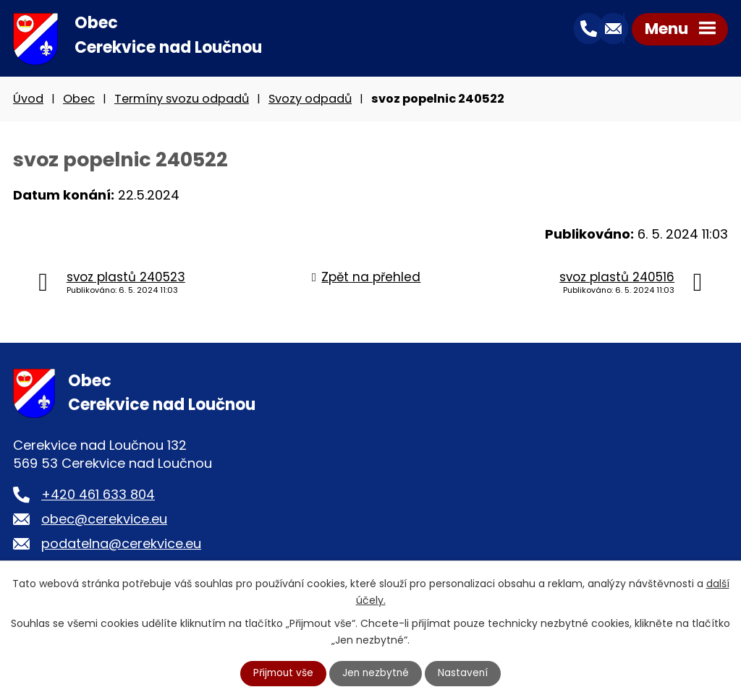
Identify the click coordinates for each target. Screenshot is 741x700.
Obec (79, 100)
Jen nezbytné (377, 673)
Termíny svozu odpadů (182, 100)
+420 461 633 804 (98, 496)
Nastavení (465, 673)
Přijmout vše (282, 673)
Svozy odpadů (310, 100)
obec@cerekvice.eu (104, 520)
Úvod (28, 100)
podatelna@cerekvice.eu (121, 545)
